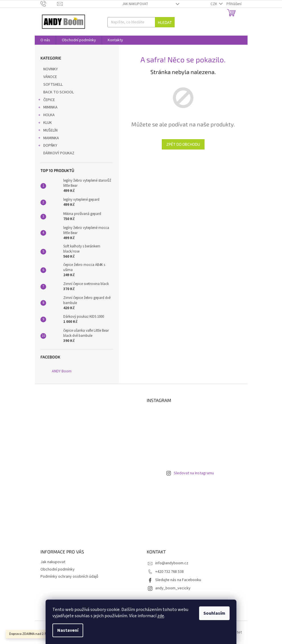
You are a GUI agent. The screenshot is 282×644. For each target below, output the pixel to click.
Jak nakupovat (135, 4)
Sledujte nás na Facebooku (178, 580)
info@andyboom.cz (172, 563)
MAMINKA (48, 139)
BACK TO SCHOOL (59, 92)
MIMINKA (48, 108)
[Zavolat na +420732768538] (49, 4)
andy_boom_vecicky (173, 588)
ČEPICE (46, 101)
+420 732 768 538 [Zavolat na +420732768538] (169, 572)
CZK (214, 4)
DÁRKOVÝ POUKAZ (59, 153)
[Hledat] (141, 22)
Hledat (165, 22)
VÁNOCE (51, 77)
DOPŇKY (47, 146)
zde (161, 616)
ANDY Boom (62, 371)
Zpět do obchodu (183, 144)
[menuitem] (45, 40)
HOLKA (46, 116)
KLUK (45, 123)
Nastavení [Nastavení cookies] (68, 630)
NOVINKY (51, 69)
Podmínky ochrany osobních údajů (69, 577)
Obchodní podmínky (58, 569)
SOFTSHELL (53, 85)
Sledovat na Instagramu (194, 473)
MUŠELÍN (48, 131)
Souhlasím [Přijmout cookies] (214, 613)
